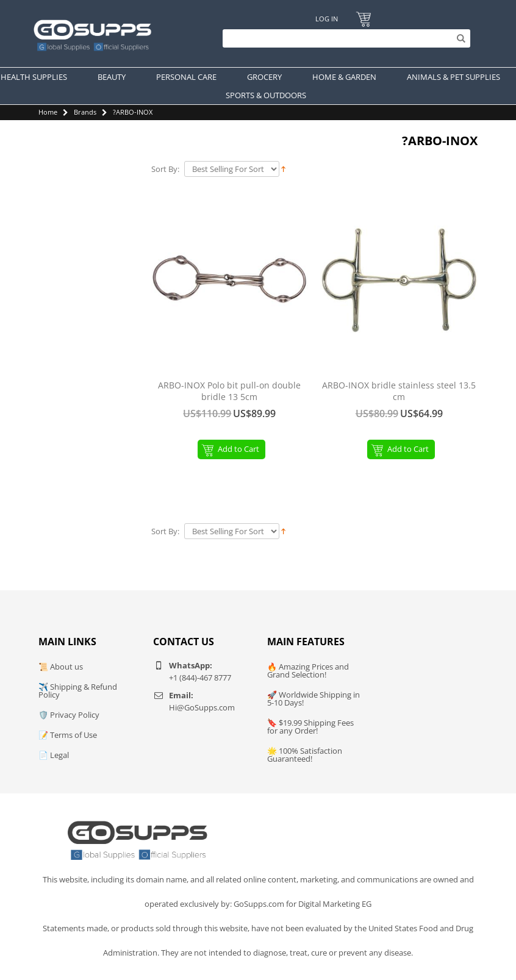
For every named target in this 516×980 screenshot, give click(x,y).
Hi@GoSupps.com (202, 707)
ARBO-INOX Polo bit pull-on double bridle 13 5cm (229, 391)
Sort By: (165, 169)
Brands (85, 112)
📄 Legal (54, 755)
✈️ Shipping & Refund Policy (78, 691)
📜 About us (61, 667)
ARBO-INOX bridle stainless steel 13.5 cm (399, 391)
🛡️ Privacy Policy (69, 715)
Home (48, 112)
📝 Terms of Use (68, 735)
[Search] (343, 38)
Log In (327, 19)
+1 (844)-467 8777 (200, 678)
